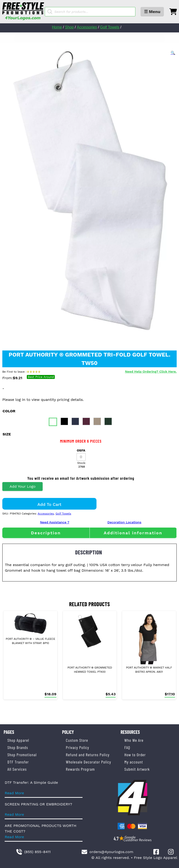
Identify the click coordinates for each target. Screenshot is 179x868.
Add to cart (50, 504)
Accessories (87, 27)
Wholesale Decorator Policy (89, 762)
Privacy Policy (78, 747)
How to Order (135, 755)
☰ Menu (152, 12)
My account (134, 762)
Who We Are (134, 740)
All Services (17, 769)
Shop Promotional (22, 755)
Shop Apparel (18, 740)
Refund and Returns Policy (88, 755)
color (9, 411)
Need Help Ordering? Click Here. (151, 371)
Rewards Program (80, 769)
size (7, 434)
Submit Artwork (137, 769)
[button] (173, 53)
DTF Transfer (18, 762)
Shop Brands (18, 747)
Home (57, 27)
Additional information (133, 533)
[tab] (46, 533)
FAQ (127, 747)
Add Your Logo (22, 486)
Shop (69, 27)
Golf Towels (110, 27)
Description (46, 533)
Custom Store (77, 740)
